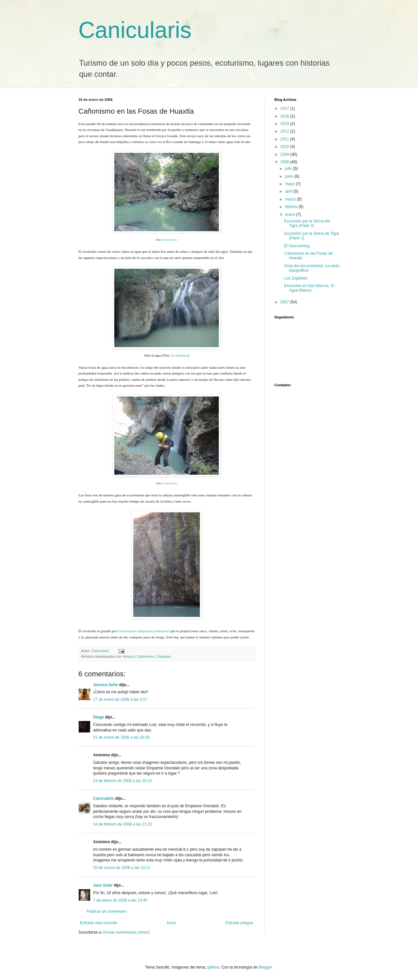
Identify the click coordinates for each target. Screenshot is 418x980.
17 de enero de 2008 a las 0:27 (120, 699)
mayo (290, 184)
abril (289, 191)
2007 (285, 302)
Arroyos (129, 656)
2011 (285, 139)
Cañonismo (146, 656)
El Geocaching (297, 246)
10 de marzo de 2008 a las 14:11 (122, 868)
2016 (285, 116)
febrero (292, 207)
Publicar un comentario (107, 911)
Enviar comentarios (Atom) (126, 932)
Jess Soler (103, 885)
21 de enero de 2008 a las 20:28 (121, 737)
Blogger (265, 967)
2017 (285, 108)
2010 (285, 147)
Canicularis (135, 30)
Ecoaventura (170, 240)
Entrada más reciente (99, 923)
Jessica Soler (106, 685)
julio (289, 169)
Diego (98, 717)
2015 (285, 124)
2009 (285, 154)
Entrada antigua (239, 923)
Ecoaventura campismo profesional (143, 631)
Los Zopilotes (296, 278)
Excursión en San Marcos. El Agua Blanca (309, 288)
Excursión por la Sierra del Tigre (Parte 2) (307, 223)
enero (291, 215)
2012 (285, 131)
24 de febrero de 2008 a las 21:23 (122, 824)
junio (290, 176)
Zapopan (164, 656)
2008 (285, 162)
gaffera (213, 967)
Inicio (171, 923)
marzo (291, 199)
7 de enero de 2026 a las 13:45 (120, 900)
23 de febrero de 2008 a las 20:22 (122, 781)
